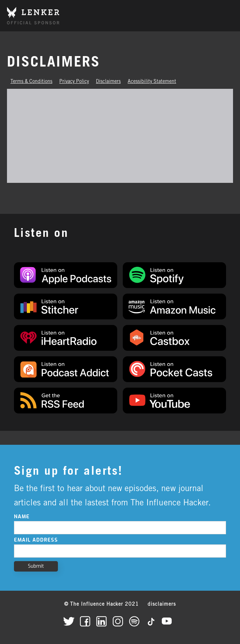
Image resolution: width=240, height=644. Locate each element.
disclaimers (162, 605)
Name (22, 517)
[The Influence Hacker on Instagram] (120, 621)
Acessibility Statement (152, 82)
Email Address (36, 540)
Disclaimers (108, 82)
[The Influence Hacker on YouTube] (169, 621)
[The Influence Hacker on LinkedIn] (104, 621)
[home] (33, 15)
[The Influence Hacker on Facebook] (87, 621)
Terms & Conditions (31, 82)
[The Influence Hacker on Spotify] (137, 621)
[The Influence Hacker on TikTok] (153, 621)
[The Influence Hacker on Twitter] (71, 621)
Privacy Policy (74, 82)
